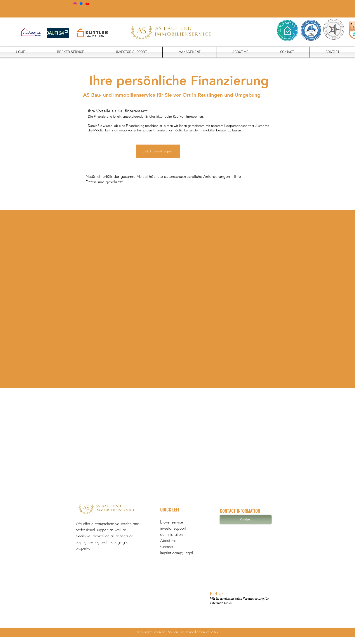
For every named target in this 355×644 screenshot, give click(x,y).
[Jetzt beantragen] (158, 151)
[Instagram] (75, 4)
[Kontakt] (246, 519)
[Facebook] (81, 4)
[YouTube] (87, 4)
